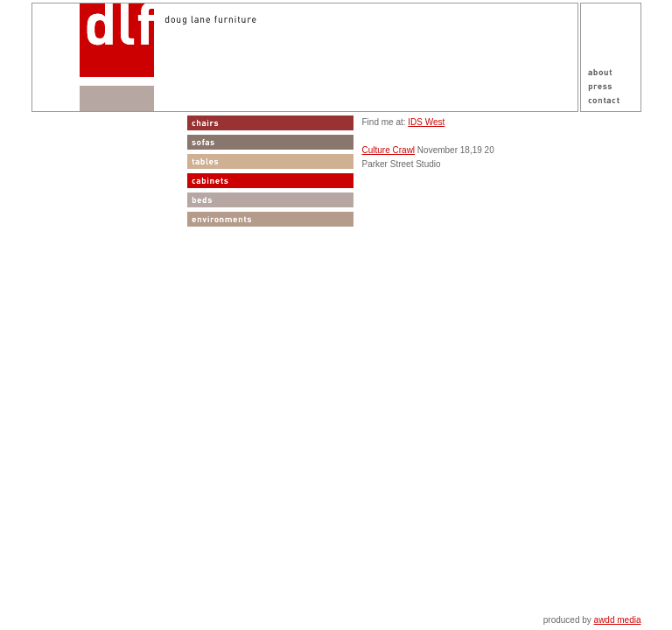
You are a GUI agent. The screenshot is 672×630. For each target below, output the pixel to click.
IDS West (426, 122)
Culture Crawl (389, 150)
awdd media (618, 620)
